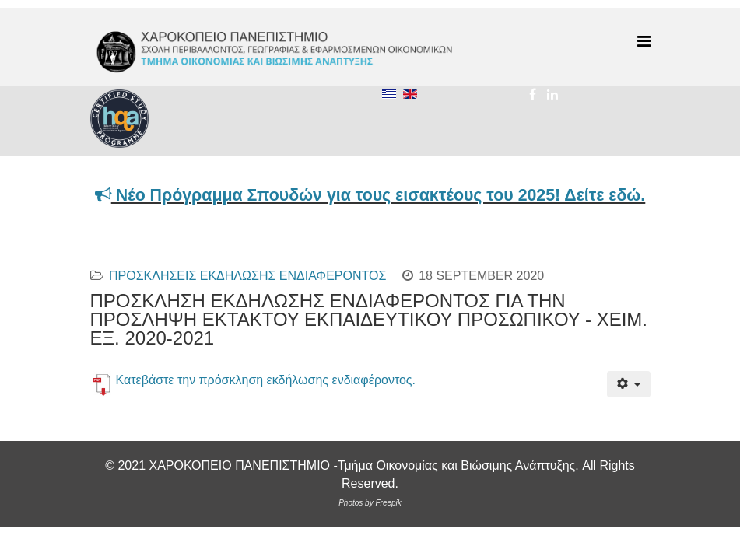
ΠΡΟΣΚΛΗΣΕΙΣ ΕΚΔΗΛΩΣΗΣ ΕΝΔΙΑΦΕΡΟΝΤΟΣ (247, 276)
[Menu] (644, 42)
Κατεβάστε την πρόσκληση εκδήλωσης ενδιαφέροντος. (266, 380)
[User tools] (628, 384)
